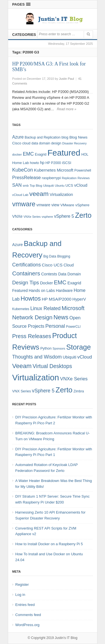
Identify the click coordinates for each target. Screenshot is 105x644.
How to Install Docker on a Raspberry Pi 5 (49, 544)
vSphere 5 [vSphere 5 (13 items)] (43, 391)
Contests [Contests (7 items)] (49, 274)
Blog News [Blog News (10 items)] (79, 137)
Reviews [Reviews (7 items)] (84, 178)
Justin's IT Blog (66, 638)
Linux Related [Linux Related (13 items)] (45, 308)
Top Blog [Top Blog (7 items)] (36, 186)
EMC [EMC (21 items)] (60, 282)
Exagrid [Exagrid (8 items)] (41, 154)
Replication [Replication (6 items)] (69, 178)
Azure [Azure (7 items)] (18, 245)
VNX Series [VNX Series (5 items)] (22, 391)
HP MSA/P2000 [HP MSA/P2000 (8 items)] (57, 299)
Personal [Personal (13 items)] (55, 326)
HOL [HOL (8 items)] (85, 154)
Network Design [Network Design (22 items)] (32, 317)
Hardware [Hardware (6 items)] (64, 291)
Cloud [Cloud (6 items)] (69, 265)
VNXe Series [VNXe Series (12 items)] (74, 379)
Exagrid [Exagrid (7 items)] (74, 283)
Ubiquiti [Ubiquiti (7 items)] (48, 186)
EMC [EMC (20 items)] (28, 154)
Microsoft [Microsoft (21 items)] (73, 308)
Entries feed (25, 605)
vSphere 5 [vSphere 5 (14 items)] (64, 216)
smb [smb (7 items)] (26, 186)
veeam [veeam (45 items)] (39, 194)
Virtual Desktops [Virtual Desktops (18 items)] (53, 366)
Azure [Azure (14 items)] (18, 137)
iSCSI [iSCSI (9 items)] (66, 163)
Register (22, 585)
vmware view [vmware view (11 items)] (48, 205)
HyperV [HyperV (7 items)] (79, 299)
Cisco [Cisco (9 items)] (17, 143)
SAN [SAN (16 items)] (17, 185)
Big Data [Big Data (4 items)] (50, 256)
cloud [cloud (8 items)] (26, 143)
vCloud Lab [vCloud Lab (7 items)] (20, 195)
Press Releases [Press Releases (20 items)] (32, 336)
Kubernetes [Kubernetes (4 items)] (21, 309)
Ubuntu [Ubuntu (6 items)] (60, 186)
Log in (20, 595)
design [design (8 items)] (56, 143)
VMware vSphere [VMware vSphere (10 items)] (75, 205)
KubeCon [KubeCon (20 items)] (23, 170)
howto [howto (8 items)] (34, 163)
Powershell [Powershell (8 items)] (83, 170)
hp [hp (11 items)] (42, 163)
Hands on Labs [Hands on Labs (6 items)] (42, 291)
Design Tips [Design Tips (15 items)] (26, 283)
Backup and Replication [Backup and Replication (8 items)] (43, 137)
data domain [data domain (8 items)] (41, 143)
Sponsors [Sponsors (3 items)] (59, 348)
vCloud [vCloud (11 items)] (85, 357)
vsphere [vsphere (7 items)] (47, 217)
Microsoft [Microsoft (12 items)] (65, 170)
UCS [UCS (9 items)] (69, 185)
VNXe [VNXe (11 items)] (17, 216)
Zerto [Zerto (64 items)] (83, 215)
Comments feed (28, 615)
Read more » (66, 109)
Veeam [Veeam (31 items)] (22, 366)
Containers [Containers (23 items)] (26, 273)
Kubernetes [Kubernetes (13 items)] (45, 170)
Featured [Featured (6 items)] (20, 291)
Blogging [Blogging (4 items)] (64, 256)
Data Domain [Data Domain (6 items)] (70, 274)
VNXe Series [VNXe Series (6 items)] (32, 217)
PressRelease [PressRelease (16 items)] (27, 177)
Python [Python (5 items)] (46, 348)
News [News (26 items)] (61, 317)
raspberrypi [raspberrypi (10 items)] (51, 178)
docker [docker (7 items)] (17, 154)
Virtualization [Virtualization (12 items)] (61, 195)
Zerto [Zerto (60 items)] (64, 390)
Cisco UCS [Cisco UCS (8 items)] (52, 265)
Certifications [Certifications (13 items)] (27, 265)
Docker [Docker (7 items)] (46, 283)
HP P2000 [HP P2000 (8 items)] (53, 163)
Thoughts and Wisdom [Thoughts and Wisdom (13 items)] (37, 357)
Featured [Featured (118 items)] (64, 153)
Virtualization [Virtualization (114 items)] (36, 377)
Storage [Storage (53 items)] (79, 347)
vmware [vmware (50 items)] (24, 204)
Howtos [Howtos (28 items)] (31, 298)
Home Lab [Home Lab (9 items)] (21, 163)
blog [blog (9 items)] (65, 137)
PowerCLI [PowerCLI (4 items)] (73, 327)
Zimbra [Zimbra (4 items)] (79, 391)
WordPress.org (27, 625)
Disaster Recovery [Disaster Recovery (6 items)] (74, 143)
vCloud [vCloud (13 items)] (81, 185)
